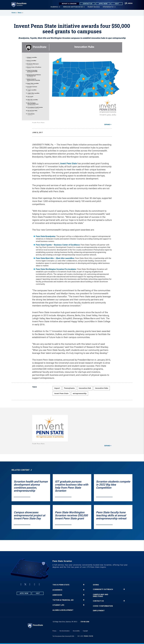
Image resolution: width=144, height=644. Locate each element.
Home (14, 13)
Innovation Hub (85, 388)
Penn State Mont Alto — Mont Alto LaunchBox (55, 258)
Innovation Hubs (102, 388)
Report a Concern (69, 4)
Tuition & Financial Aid (63, 600)
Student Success (93, 7)
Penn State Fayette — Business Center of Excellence (58, 245)
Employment (99, 611)
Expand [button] (107, 125)
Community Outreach (103, 589)
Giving (96, 585)
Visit (117, 4)
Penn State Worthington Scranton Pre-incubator (56, 269)
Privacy (54, 631)
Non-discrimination (65, 631)
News (20, 13)
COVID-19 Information (103, 606)
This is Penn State (61, 585)
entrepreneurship (80, 393)
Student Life (58, 605)
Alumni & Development (63, 610)
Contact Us (87, 4)
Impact (57, 388)
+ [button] (84, 585)
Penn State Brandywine (46, 236)
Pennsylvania (69, 388)
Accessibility (76, 631)
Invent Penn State (69, 164)
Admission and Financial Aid (73, 7)
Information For (108, 7)
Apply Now (103, 4)
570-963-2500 (85, 622)
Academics (54, 7)
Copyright (85, 631)
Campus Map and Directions (101, 595)
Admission (57, 595)
